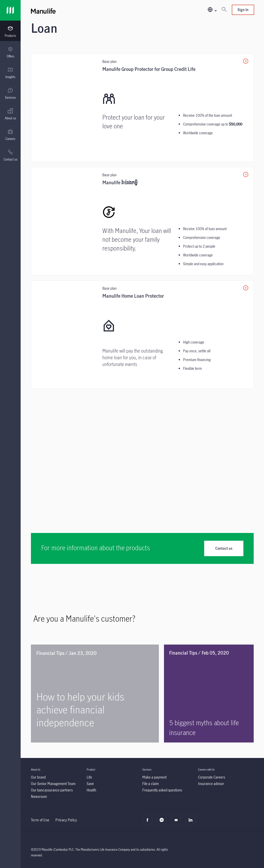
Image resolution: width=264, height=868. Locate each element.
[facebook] (149, 823)
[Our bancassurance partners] (52, 790)
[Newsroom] (39, 796)
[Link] (10, 10)
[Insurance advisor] (211, 784)
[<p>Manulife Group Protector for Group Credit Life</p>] (142, 108)
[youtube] (178, 823)
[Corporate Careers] (212, 777)
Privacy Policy (66, 820)
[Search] (224, 10)
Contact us (224, 548)
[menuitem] (10, 32)
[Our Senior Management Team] (53, 784)
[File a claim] (151, 784)
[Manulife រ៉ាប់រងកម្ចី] (142, 221)
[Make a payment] (154, 777)
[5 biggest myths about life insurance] (209, 694)
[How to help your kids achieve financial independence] (95, 694)
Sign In (243, 10)
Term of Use (40, 820)
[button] (212, 10)
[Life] (89, 777)
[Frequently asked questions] (162, 790)
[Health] (91, 790)
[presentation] (10, 31)
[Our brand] (38, 777)
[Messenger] (163, 823)
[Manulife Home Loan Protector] (142, 335)
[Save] (90, 784)
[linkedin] (192, 823)
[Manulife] (87, 10)
